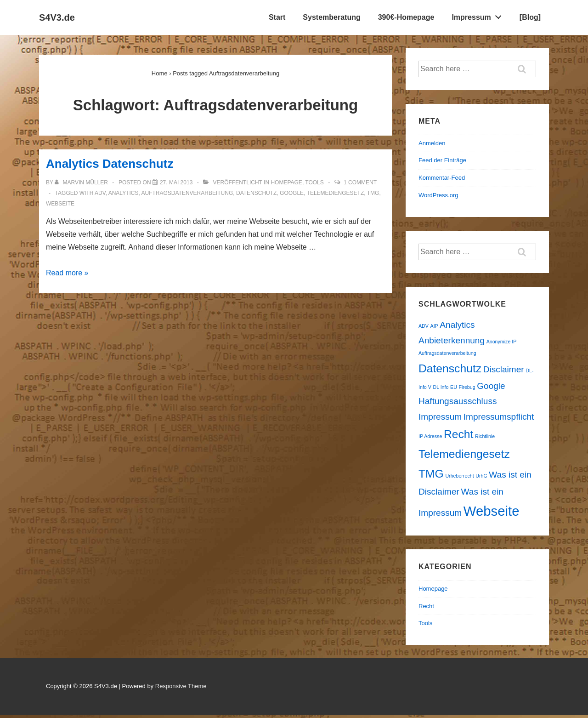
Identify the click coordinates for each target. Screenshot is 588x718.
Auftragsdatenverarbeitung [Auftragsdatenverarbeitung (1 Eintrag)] (447, 353)
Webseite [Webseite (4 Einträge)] (492, 511)
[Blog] (530, 17)
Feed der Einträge (442, 160)
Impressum (479, 15)
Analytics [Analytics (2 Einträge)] (457, 325)
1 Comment (360, 182)
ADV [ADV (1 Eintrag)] (424, 326)
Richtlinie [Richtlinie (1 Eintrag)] (485, 436)
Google (292, 193)
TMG (373, 193)
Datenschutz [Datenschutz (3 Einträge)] (450, 368)
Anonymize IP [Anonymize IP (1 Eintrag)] (502, 342)
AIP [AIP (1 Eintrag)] (434, 326)
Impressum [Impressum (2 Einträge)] (440, 417)
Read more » (67, 273)
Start (277, 17)
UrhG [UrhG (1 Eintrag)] (481, 476)
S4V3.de (57, 17)
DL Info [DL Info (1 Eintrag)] (441, 387)
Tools (314, 182)
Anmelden (432, 143)
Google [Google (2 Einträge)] (491, 386)
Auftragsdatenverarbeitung (187, 193)
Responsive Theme (181, 686)
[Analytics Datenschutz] (176, 182)
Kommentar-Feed (442, 178)
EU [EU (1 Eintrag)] (454, 387)
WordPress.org (438, 195)
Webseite (60, 204)
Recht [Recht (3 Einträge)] (458, 434)
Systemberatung (331, 17)
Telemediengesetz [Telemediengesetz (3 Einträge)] (464, 454)
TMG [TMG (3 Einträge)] (431, 474)
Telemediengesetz (336, 193)
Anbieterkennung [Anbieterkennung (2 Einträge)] (452, 340)
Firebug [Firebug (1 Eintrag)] (467, 387)
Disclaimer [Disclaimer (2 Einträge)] (504, 369)
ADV (100, 193)
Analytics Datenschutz (110, 164)
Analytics (124, 193)
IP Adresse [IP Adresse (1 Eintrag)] (430, 436)
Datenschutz (256, 193)
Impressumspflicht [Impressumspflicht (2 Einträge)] (499, 417)
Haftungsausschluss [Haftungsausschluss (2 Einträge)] (458, 401)
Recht (426, 606)
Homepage (286, 182)
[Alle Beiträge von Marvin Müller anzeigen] (82, 182)
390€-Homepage (406, 17)
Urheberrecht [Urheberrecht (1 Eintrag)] (459, 476)
